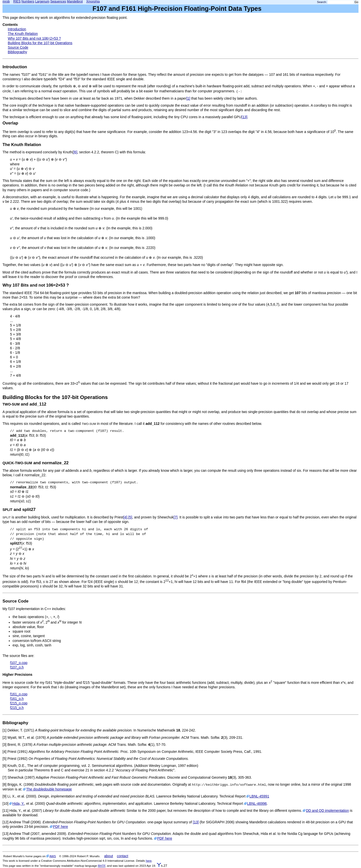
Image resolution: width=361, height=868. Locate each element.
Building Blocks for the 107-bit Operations (40, 43)
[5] (130, 517)
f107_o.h (17, 667)
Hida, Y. (18, 804)
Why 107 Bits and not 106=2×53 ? (34, 38)
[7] (175, 517)
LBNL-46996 (257, 804)
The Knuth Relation (23, 34)
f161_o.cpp (19, 694)
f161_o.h (17, 699)
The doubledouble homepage (49, 789)
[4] (125, 517)
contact (122, 856)
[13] (244, 117)
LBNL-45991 (259, 796)
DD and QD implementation (327, 811)
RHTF (102, 866)
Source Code (18, 47)
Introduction (17, 29)
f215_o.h (17, 708)
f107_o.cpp (19, 663)
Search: (322, 2)
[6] (75, 152)
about (109, 856)
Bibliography (17, 52)
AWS (53, 856)
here (149, 861)
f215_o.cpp (19, 703)
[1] (188, 98)
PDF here (60, 827)
